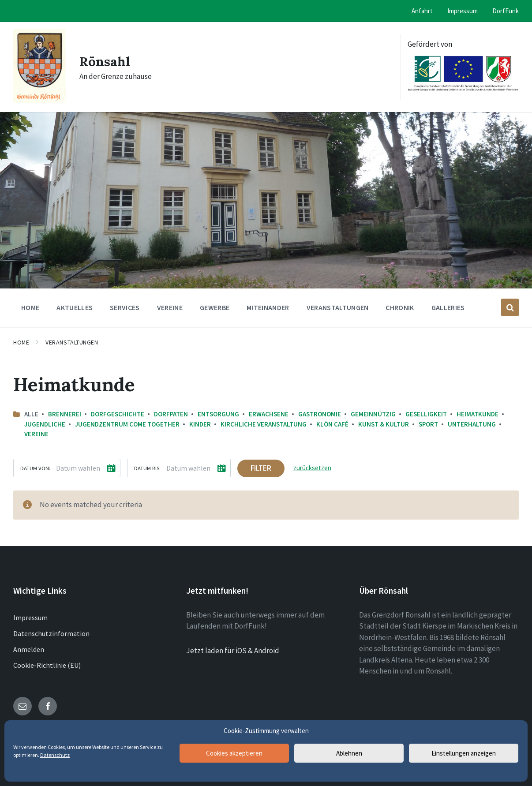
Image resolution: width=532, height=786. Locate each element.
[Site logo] (40, 101)
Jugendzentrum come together (127, 424)
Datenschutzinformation (51, 633)
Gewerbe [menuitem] (215, 307)
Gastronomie (320, 414)
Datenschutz (55, 755)
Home (21, 342)
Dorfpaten (171, 414)
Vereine (36, 434)
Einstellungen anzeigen (464, 753)
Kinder (200, 424)
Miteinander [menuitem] (268, 307)
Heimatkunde (478, 414)
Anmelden (29, 649)
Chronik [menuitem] (400, 307)
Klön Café (332, 424)
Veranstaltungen (72, 342)
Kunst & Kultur (384, 424)
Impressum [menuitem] (463, 11)
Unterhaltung (472, 424)
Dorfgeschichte (118, 414)
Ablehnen (349, 753)
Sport (428, 424)
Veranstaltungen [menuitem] (338, 307)
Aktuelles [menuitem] (75, 307)
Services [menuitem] (125, 307)
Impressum (30, 618)
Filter (261, 468)
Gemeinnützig (373, 414)
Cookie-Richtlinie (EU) (47, 665)
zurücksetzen (312, 468)
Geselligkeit (426, 414)
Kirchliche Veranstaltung (264, 424)
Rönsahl (105, 61)
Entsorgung (218, 414)
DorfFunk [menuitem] (506, 11)
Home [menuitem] (30, 307)
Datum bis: (147, 468)
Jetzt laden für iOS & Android (233, 651)
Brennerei (65, 414)
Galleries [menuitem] (448, 307)
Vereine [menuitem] (170, 307)
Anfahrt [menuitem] (422, 11)
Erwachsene (269, 414)
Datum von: (35, 468)
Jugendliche (45, 424)
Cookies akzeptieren (234, 753)
